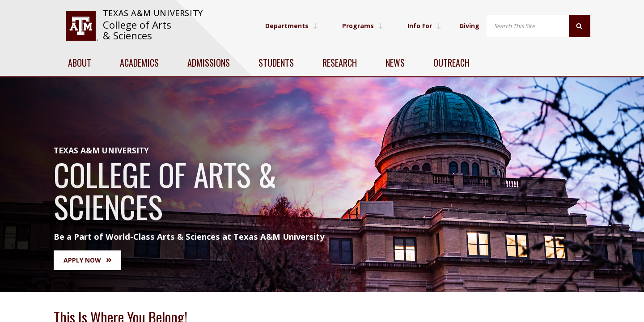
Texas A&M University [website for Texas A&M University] (153, 13)
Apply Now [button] (87, 260)
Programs (363, 26)
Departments (292, 26)
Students (276, 63)
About (80, 63)
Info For (424, 26)
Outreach (451, 63)
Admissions (209, 63)
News (395, 63)
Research (340, 63)
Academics (139, 63)
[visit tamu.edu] (82, 26)
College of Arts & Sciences (137, 30)
